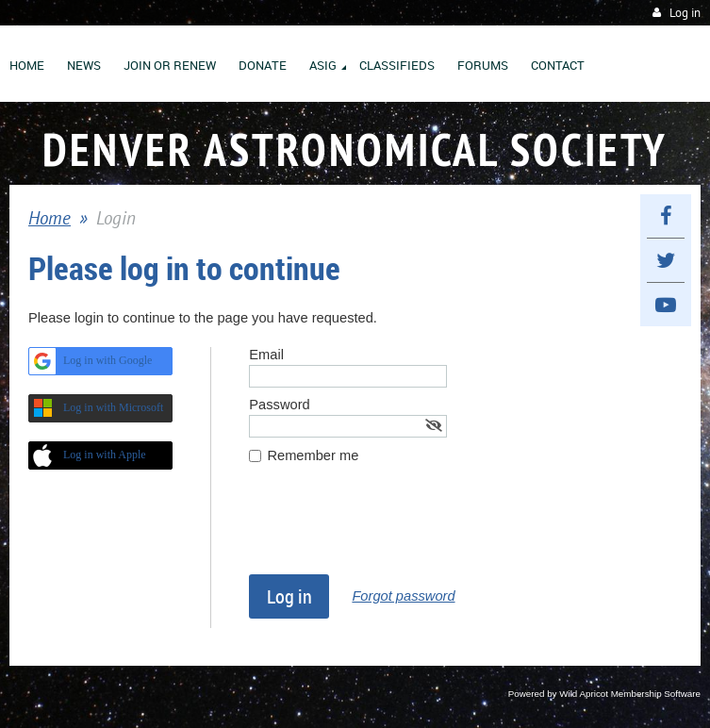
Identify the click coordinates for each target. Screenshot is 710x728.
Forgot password (403, 596)
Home (50, 218)
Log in (685, 13)
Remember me (313, 455)
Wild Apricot (584, 694)
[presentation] (392, 528)
